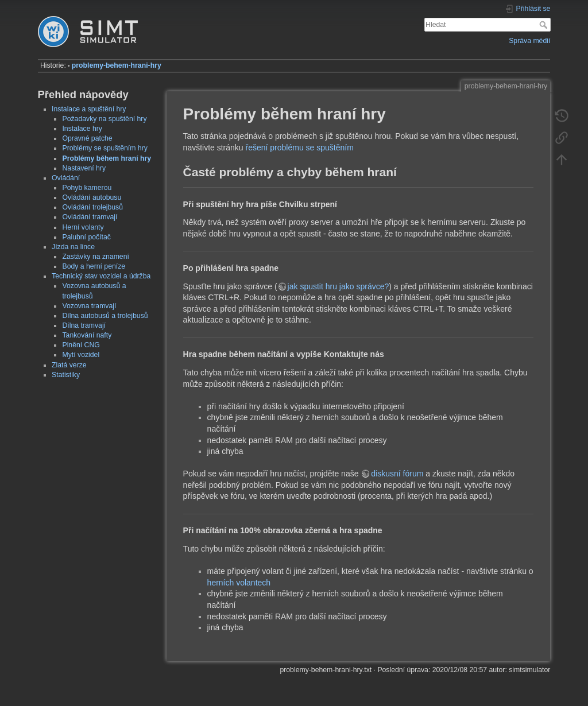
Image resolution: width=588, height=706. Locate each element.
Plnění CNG (81, 345)
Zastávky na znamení (95, 257)
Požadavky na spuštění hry (104, 119)
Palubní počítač (86, 237)
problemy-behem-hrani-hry (117, 65)
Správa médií (529, 41)
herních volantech (239, 583)
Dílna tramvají (84, 325)
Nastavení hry (84, 168)
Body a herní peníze (94, 266)
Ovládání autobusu (92, 197)
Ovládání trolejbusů (92, 207)
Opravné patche (87, 138)
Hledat (545, 25)
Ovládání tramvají (90, 217)
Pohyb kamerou (87, 188)
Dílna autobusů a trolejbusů (105, 316)
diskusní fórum (397, 474)
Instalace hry (82, 129)
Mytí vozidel (81, 355)
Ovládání (66, 178)
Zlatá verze (69, 365)
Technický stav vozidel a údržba (101, 276)
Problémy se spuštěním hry (105, 148)
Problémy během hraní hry (107, 158)
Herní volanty (83, 227)
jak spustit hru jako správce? (339, 286)
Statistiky (66, 375)
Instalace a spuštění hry (89, 109)
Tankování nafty (87, 335)
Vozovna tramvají (89, 306)
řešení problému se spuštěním (300, 148)
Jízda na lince (73, 247)
